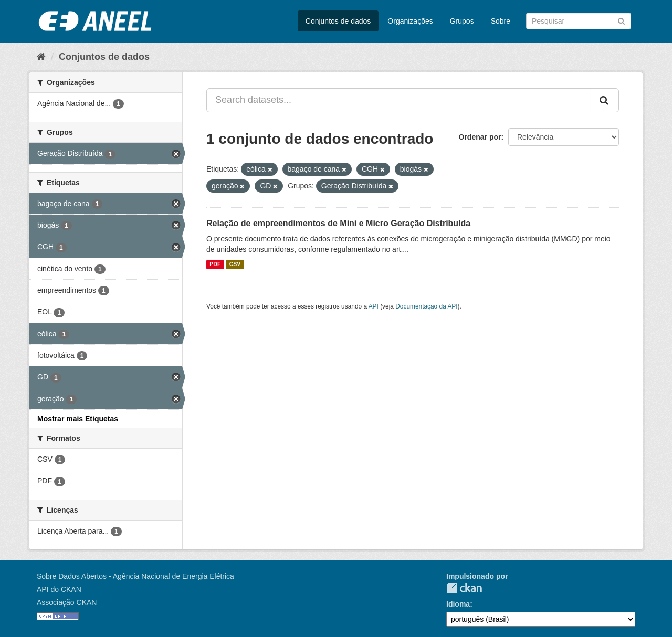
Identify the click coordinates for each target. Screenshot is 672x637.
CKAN (464, 588)
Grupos (462, 21)
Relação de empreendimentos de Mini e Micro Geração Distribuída (338, 223)
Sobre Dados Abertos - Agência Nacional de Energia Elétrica (135, 576)
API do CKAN (59, 589)
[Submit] (621, 20)
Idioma (458, 604)
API (374, 306)
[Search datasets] (579, 21)
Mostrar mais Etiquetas (78, 419)
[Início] (41, 57)
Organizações (410, 21)
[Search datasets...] (399, 100)
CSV (235, 264)
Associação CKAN (67, 602)
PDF (215, 264)
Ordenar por (480, 137)
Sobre (501, 21)
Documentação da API (426, 306)
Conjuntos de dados (338, 21)
